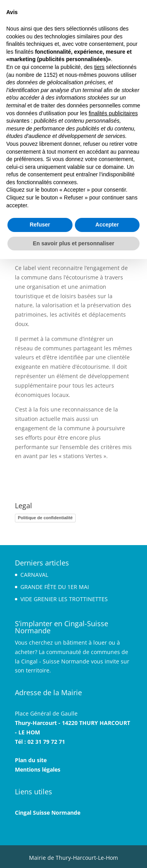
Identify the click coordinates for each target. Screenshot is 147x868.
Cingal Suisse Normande (48, 813)
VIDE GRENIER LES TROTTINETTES (64, 599)
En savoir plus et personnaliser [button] (74, 243)
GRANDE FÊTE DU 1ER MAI (55, 587)
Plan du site (31, 760)
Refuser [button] (40, 225)
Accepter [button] (107, 225)
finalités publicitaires (113, 113)
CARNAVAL (34, 575)
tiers (99, 67)
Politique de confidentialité (45, 518)
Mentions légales (38, 769)
